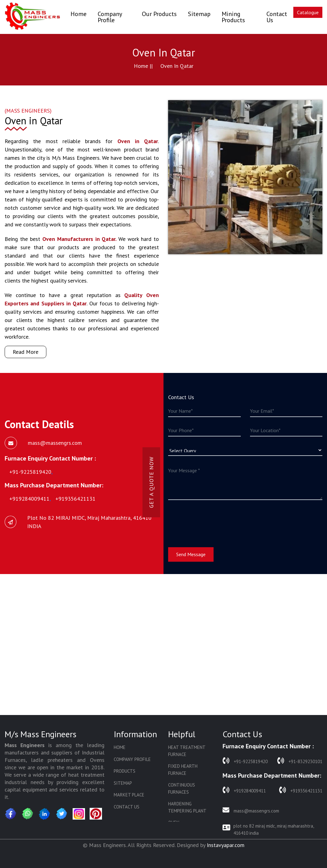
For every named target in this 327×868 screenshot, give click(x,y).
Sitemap (199, 14)
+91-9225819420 (245, 761)
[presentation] (215, 520)
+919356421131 (301, 790)
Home (79, 14)
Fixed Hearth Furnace (183, 770)
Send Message (191, 554)
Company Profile (110, 17)
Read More (25, 352)
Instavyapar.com (226, 845)
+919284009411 (244, 790)
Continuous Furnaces (182, 788)
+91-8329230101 (300, 761)
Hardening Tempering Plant (187, 807)
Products (125, 771)
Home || (143, 66)
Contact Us (277, 17)
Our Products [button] (159, 14)
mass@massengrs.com (251, 810)
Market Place (129, 795)
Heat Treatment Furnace (187, 751)
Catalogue (308, 12)
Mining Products (233, 17)
